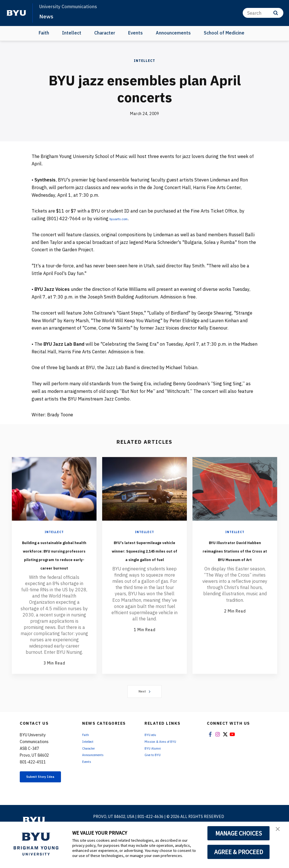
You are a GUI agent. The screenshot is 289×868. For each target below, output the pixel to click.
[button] (280, 832)
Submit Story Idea (45, 806)
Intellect (72, 33)
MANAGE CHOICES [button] (239, 833)
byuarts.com (122, 218)
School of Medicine (224, 33)
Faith (44, 33)
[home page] (16, 13)
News (48, 16)
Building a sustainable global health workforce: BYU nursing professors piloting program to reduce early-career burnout (54, 567)
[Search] (263, 13)
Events (135, 33)
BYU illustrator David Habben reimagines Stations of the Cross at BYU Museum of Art (235, 559)
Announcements (173, 33)
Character (105, 33)
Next (145, 717)
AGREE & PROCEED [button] (239, 852)
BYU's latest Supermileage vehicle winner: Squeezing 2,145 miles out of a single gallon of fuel (144, 563)
